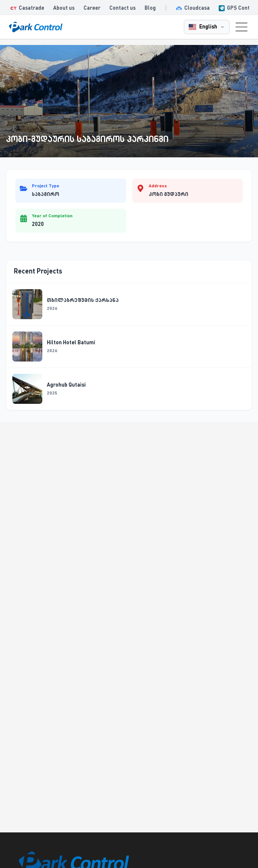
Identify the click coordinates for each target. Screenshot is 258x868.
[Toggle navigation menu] (242, 27)
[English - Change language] (207, 27)
